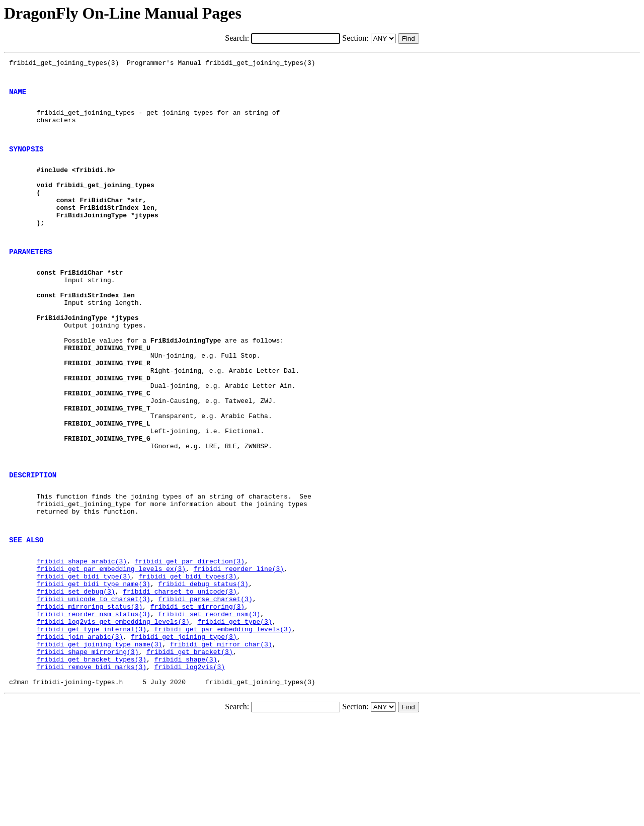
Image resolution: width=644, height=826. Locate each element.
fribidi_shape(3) (186, 760)
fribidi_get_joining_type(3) (184, 733)
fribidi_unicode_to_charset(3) (94, 688)
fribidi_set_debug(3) (76, 679)
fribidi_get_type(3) (234, 715)
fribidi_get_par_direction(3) (190, 642)
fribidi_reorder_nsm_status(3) (94, 706)
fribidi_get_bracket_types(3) (92, 760)
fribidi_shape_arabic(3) (82, 642)
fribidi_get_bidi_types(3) (187, 660)
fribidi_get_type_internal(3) (92, 724)
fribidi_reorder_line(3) (239, 651)
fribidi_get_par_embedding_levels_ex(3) (111, 651)
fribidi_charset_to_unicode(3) (180, 679)
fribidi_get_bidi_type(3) (84, 660)
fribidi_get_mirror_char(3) (221, 742)
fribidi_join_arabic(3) (80, 733)
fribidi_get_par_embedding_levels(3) (223, 724)
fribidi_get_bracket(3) (190, 751)
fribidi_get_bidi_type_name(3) (94, 670)
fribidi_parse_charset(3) (205, 688)
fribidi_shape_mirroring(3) (88, 751)
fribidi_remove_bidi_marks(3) (92, 769)
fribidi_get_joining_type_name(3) (100, 742)
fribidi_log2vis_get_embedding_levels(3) (113, 715)
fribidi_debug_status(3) (203, 670)
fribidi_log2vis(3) (190, 769)
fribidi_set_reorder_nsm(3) (209, 706)
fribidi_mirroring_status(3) (90, 697)
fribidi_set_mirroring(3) (197, 697)
